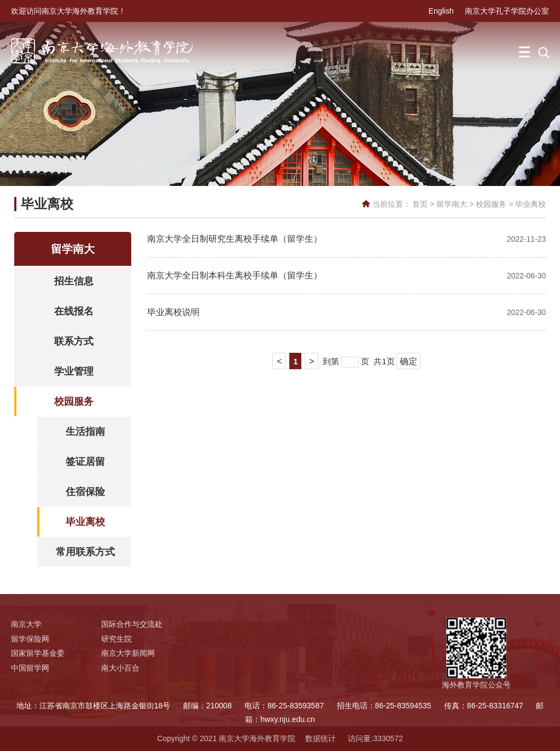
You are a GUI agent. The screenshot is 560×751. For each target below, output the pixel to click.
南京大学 (26, 624)
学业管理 (74, 371)
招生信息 (74, 281)
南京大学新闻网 (128, 653)
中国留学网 (30, 668)
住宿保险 (85, 492)
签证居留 (85, 462)
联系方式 (74, 341)
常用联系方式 (85, 552)
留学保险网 (30, 639)
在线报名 (74, 311)
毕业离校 (530, 204)
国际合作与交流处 (132, 624)
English (441, 11)
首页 (420, 204)
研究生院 (116, 639)
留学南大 (452, 204)
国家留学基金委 (38, 653)
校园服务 (491, 204)
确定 (409, 361)
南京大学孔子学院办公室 (507, 11)
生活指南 (85, 432)
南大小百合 (120, 668)
